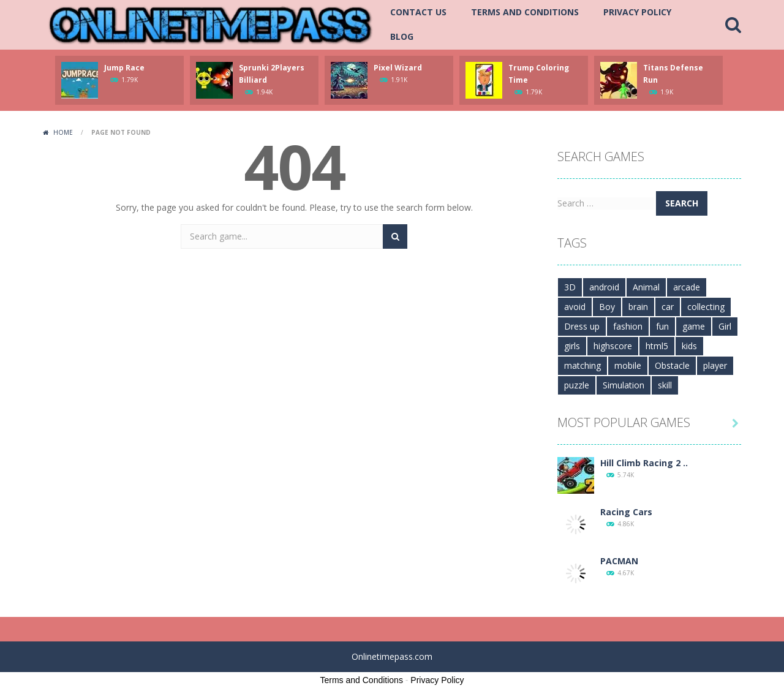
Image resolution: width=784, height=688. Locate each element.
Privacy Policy (637, 12)
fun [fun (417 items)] (662, 326)
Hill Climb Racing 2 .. (644, 463)
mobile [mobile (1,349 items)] (628, 365)
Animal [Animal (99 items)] (646, 287)
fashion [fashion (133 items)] (628, 326)
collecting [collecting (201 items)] (706, 307)
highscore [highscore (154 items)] (613, 346)
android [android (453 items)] (604, 287)
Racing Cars (626, 512)
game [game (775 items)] (694, 326)
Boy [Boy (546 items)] (607, 307)
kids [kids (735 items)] (689, 346)
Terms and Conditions (525, 12)
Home (63, 132)
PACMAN (619, 561)
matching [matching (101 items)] (582, 365)
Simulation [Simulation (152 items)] (624, 385)
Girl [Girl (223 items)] (725, 326)
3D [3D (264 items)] (570, 287)
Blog (402, 36)
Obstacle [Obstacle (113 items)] (672, 365)
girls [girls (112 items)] (572, 346)
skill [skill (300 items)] (665, 385)
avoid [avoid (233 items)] (575, 307)
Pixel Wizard (398, 68)
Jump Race (124, 68)
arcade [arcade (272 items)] (687, 287)
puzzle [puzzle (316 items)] (577, 385)
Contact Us (418, 12)
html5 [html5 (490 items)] (657, 346)
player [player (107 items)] (715, 365)
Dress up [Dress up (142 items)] (582, 326)
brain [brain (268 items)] (638, 307)
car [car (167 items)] (668, 307)
